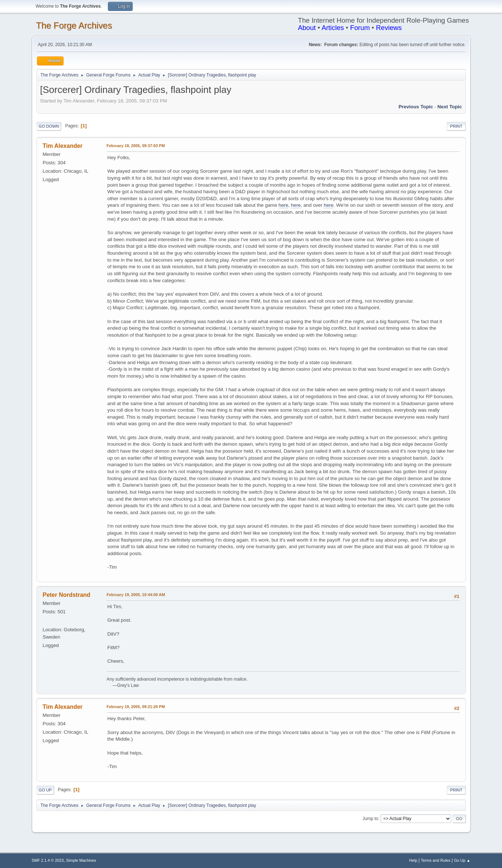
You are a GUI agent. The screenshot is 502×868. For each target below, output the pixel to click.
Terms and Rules (436, 860)
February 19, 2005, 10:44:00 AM (136, 595)
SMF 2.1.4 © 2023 (48, 860)
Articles (333, 28)
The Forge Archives (74, 25)
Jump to (371, 819)
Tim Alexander (63, 146)
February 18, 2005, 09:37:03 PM (136, 146)
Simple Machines (81, 860)
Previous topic (416, 107)
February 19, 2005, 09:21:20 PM (136, 707)
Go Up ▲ (462, 860)
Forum (360, 28)
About (307, 28)
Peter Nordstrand (67, 595)
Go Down (49, 126)
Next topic (450, 107)
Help (413, 860)
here (284, 205)
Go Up (45, 790)
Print (456, 126)
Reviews (389, 28)
